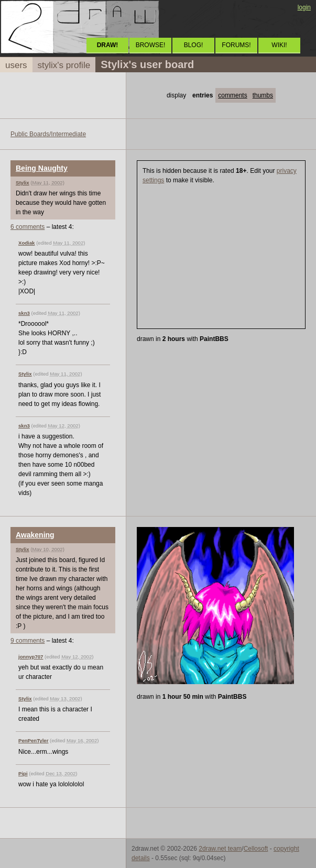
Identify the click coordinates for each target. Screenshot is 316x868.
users (16, 65)
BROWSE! (151, 45)
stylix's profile (64, 65)
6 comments (28, 227)
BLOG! (194, 45)
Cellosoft (256, 849)
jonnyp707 (31, 657)
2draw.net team (220, 849)
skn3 (24, 313)
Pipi (23, 773)
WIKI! (279, 45)
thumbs (263, 95)
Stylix (23, 183)
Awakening (35, 535)
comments (232, 95)
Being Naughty (42, 168)
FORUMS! (236, 45)
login (304, 7)
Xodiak (26, 243)
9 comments (28, 641)
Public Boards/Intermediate (48, 134)
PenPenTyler (33, 740)
